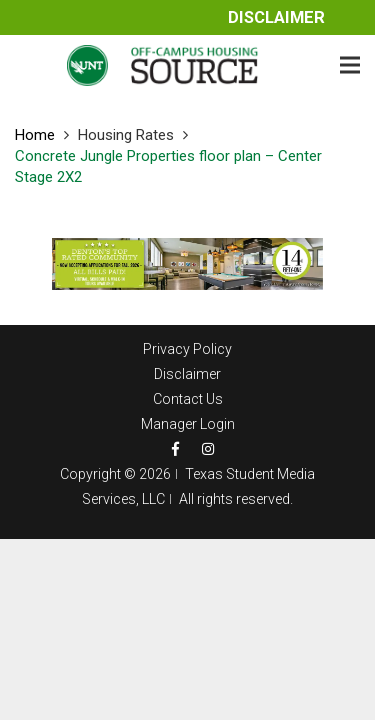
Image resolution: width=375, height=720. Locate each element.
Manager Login (188, 424)
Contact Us (188, 399)
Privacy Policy (187, 349)
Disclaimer (276, 17)
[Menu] (350, 65)
